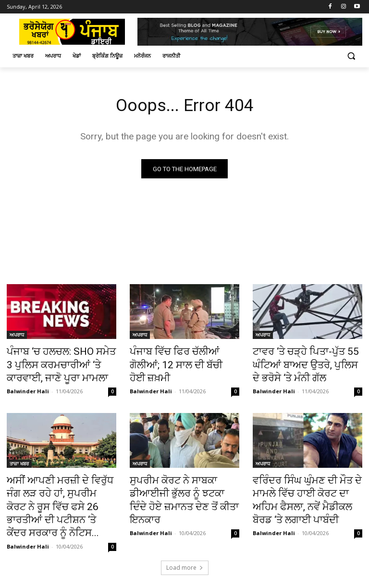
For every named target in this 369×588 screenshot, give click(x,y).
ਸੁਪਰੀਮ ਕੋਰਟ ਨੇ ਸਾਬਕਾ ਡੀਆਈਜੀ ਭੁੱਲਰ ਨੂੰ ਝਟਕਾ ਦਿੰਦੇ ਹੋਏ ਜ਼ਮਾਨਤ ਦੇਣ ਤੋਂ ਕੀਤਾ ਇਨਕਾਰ (184, 485)
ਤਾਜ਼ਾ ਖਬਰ (19, 458)
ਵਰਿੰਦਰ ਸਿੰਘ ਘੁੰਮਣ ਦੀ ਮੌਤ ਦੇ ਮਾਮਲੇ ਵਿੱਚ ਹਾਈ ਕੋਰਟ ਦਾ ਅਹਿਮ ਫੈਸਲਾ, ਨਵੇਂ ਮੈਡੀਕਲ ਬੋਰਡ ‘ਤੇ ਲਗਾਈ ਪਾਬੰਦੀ (307, 485)
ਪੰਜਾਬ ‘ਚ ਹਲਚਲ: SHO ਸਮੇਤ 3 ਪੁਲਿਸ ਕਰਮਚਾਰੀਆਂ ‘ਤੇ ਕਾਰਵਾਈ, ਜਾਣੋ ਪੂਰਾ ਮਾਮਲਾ (58, 363)
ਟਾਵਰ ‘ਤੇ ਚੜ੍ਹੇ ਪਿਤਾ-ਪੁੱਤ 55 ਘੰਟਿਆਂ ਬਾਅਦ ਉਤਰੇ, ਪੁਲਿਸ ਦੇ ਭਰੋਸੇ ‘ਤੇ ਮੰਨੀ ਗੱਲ (307, 363)
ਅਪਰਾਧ (17, 337)
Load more (185, 539)
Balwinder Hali (28, 386)
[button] (351, 56)
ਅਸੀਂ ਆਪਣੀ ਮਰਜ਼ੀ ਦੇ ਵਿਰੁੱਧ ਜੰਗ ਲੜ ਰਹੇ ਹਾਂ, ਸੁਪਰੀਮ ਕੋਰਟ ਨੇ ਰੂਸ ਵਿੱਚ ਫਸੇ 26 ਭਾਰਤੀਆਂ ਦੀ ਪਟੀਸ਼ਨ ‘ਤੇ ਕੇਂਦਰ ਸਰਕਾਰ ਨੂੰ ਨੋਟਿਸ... (58, 490)
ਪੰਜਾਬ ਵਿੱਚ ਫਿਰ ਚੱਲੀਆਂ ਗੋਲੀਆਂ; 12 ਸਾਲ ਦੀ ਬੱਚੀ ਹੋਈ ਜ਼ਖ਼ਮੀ (179, 358)
